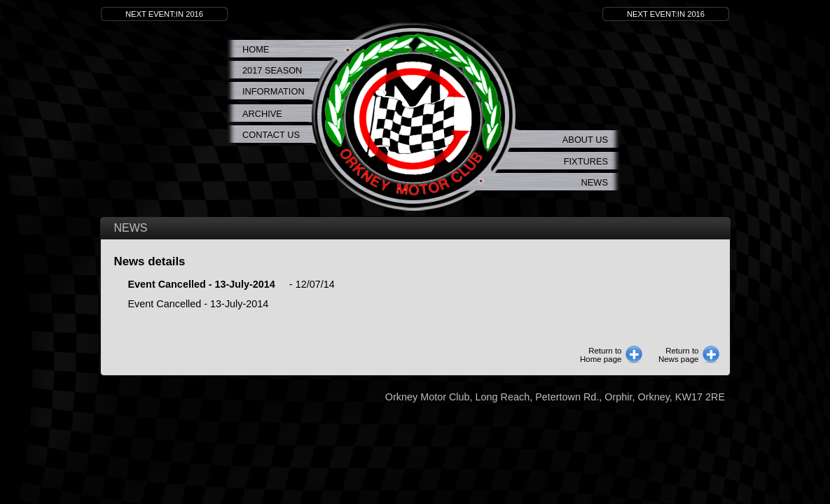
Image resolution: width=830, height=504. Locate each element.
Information (274, 91)
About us (585, 140)
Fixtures (586, 161)
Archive (262, 114)
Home (256, 49)
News (595, 182)
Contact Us (271, 135)
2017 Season (272, 70)
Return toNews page (679, 355)
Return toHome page (601, 355)
